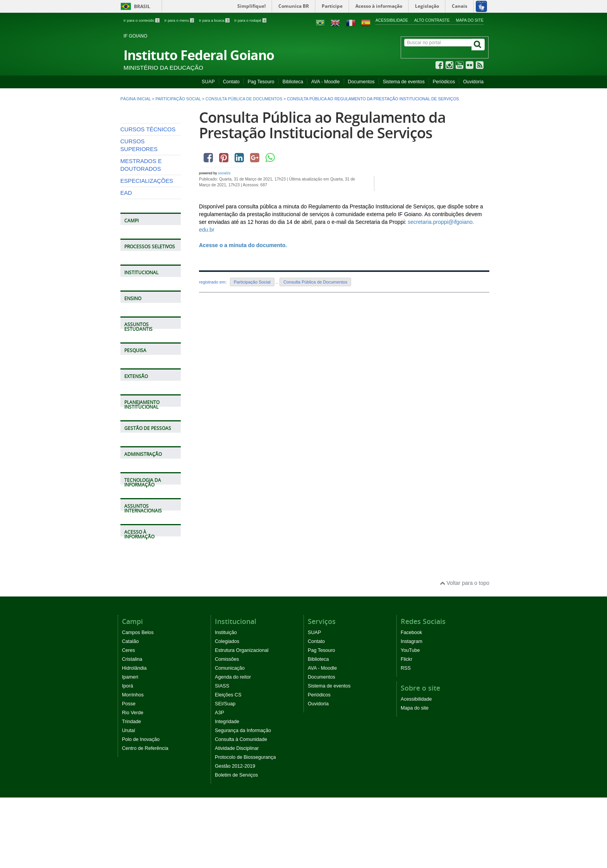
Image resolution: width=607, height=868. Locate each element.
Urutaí (129, 801)
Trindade (131, 792)
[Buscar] (478, 45)
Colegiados (227, 712)
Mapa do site (470, 20)
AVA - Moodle (325, 82)
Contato (231, 82)
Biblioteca (293, 82)
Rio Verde (133, 783)
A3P (219, 783)
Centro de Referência (145, 819)
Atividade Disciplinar (237, 819)
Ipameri (130, 748)
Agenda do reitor (233, 748)
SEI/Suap (225, 774)
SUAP (208, 82)
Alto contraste (432, 20)
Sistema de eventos (404, 82)
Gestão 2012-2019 (235, 837)
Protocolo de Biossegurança (245, 828)
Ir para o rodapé (250, 20)
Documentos (361, 82)
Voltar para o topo (465, 654)
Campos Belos (138, 703)
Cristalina (132, 730)
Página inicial (135, 99)
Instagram (412, 712)
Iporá (128, 756)
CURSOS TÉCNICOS (148, 200)
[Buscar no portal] (438, 43)
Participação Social (178, 99)
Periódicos (444, 82)
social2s (224, 173)
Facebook (411, 703)
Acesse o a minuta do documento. (244, 245)
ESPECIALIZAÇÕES (147, 252)
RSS (406, 739)
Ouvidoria (473, 82)
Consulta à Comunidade (241, 810)
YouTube (410, 721)
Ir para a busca (215, 20)
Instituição (226, 703)
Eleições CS (228, 765)
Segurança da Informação (243, 801)
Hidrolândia (134, 739)
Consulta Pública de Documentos (244, 99)
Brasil (134, 6)
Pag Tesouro (261, 82)
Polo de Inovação (141, 810)
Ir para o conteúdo (142, 20)
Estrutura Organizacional (242, 721)
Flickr (406, 730)
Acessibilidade (392, 20)
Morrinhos (133, 765)
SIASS (222, 756)
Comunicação (230, 739)
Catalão (130, 712)
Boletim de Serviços (236, 846)
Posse (129, 774)
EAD (126, 264)
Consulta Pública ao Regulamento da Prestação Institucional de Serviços (322, 125)
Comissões (227, 730)
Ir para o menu (180, 20)
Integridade (227, 792)
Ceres (129, 721)
